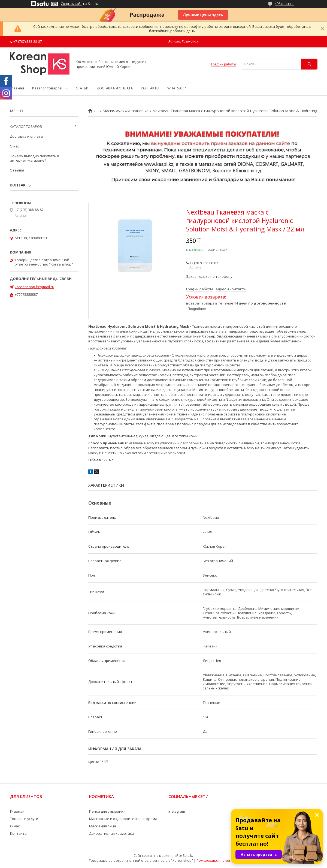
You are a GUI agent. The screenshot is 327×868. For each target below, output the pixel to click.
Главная (17, 88)
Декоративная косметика (112, 833)
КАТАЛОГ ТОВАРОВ (26, 126)
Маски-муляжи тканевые (125, 111)
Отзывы (17, 170)
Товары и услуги (24, 819)
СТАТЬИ (82, 88)
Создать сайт (71, 4)
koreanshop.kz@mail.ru (34, 287)
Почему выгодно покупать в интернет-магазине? (35, 158)
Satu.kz (188, 856)
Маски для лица (103, 826)
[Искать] (309, 64)
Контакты (19, 833)
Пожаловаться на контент (217, 861)
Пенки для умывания (107, 811)
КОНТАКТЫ (150, 88)
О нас (15, 146)
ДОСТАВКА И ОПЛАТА (115, 88)
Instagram (177, 811)
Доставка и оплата (26, 136)
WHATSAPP (177, 88)
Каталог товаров (47, 88)
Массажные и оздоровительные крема (123, 819)
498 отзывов (284, 4)
